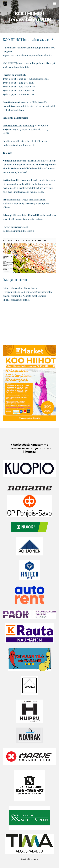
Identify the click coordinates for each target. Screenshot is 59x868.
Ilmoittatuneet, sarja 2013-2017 (18, 126)
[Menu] (54, 3)
